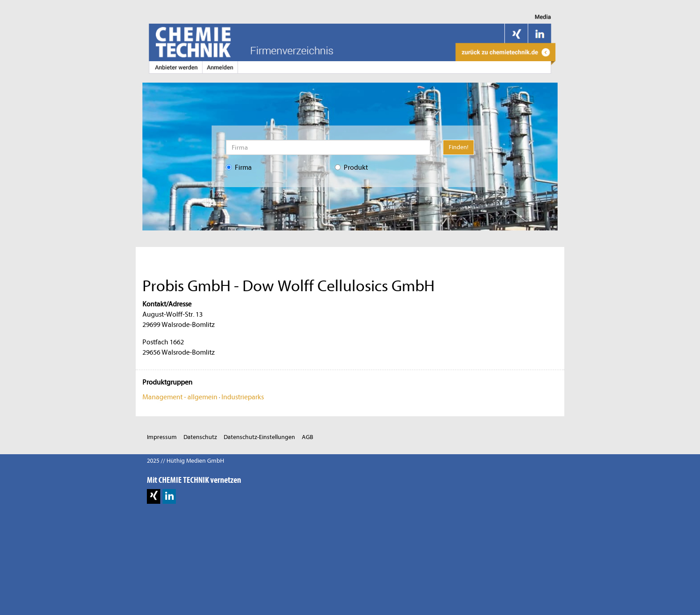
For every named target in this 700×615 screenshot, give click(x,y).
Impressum (162, 437)
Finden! (458, 147)
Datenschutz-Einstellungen (259, 437)
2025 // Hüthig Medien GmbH (185, 461)
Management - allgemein (180, 397)
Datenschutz (200, 437)
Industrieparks (243, 397)
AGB (308, 437)
